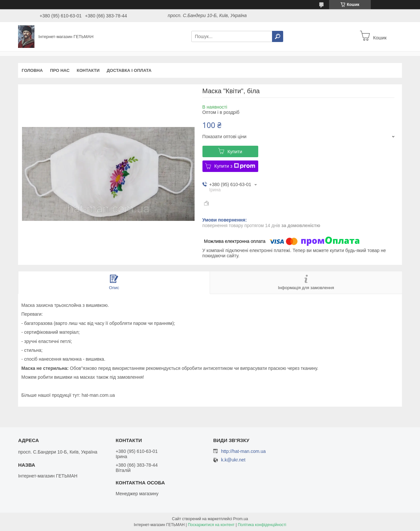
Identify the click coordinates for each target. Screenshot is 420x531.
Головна (32, 70)
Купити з (235, 166)
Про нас (60, 70)
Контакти (88, 70)
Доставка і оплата (129, 70)
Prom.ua (241, 519)
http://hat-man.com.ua (243, 451)
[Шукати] (278, 36)
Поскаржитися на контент (211, 525)
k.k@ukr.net (233, 460)
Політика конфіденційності (262, 525)
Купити (235, 152)
